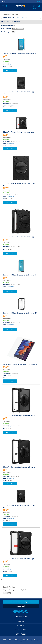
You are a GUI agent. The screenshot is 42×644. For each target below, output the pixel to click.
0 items (34, 7)
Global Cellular (10, 65)
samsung (17, 17)
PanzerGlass (10, 376)
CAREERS (21, 621)
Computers (25, 17)
